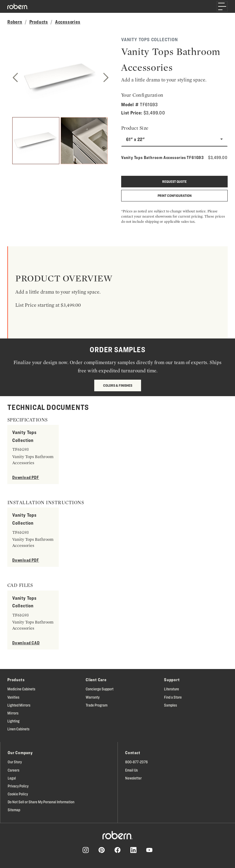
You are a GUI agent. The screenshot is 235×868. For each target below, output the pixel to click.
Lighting (13, 721)
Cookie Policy (18, 794)
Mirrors (13, 713)
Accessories (68, 22)
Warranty (93, 697)
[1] (36, 141)
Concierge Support (100, 689)
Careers (13, 770)
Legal (12, 778)
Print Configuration (175, 195)
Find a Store (173, 697)
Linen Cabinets (18, 729)
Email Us (131, 770)
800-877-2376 (136, 762)
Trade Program (97, 705)
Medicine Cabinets (21, 689)
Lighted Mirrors (19, 705)
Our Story (15, 762)
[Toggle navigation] (222, 6)
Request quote (174, 181)
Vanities (13, 697)
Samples (170, 705)
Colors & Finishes (118, 385)
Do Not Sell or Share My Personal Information (41, 802)
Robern (15, 22)
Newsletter (133, 778)
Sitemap (14, 810)
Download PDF (26, 477)
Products (39, 22)
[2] (84, 141)
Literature (172, 689)
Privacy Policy (18, 786)
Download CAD (26, 643)
